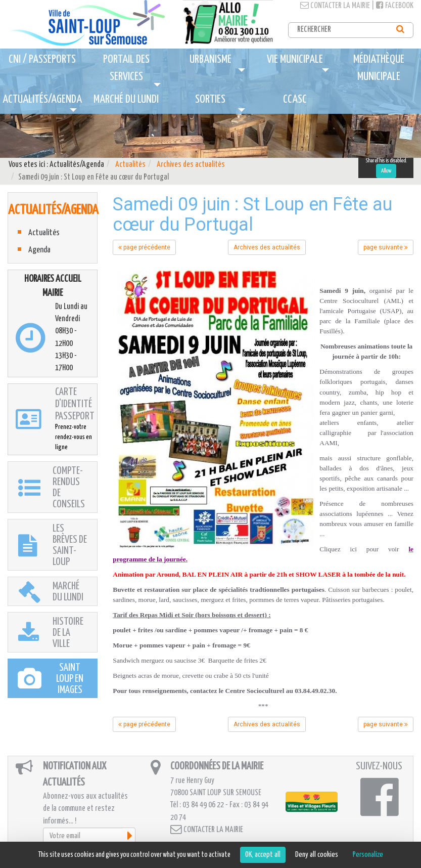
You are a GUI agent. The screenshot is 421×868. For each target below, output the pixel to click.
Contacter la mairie (335, 6)
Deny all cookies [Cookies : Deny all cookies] (317, 855)
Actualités (130, 165)
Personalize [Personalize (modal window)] (368, 855)
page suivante (386, 247)
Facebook (395, 6)
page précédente (144, 247)
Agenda (39, 250)
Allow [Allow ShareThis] (386, 171)
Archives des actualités (191, 165)
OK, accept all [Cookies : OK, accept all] (263, 855)
